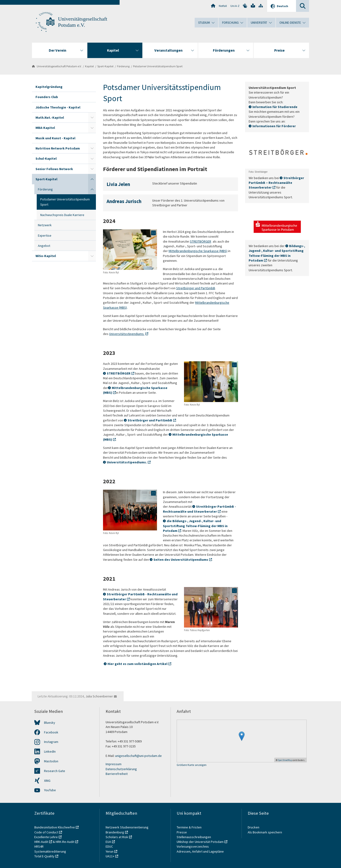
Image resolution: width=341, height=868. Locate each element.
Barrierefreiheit (117, 774)
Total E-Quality (44, 856)
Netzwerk (45, 225)
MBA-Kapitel (45, 128)
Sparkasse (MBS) (215, 251)
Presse (182, 832)
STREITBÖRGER (201, 241)
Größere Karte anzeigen (192, 765)
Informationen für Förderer (274, 126)
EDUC (109, 846)
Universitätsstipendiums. (127, 334)
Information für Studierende (275, 107)
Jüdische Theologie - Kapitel (58, 107)
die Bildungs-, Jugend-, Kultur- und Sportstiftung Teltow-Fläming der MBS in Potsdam (195, 526)
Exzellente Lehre (46, 837)
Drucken (254, 827)
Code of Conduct (46, 832)
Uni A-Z (235, 6)
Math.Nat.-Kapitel (50, 118)
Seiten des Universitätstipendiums (181, 560)
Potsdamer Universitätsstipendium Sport (158, 66)
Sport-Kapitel (105, 66)
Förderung (123, 66)
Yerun (110, 851)
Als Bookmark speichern (265, 832)
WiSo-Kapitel (46, 256)
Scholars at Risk (117, 837)
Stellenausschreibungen (194, 837)
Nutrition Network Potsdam (58, 148)
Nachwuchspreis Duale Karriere (62, 215)
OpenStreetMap (285, 760)
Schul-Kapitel (46, 158)
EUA (108, 842)
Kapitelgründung (49, 87)
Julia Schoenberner (99, 696)
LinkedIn (50, 751)
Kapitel (89, 66)
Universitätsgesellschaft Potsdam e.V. (59, 66)
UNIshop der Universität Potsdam (200, 842)
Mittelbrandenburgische (186, 251)
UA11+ (110, 856)
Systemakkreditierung (50, 851)
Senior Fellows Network (54, 169)
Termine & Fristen (189, 827)
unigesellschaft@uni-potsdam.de (138, 756)
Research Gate (55, 771)
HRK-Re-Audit (65, 842)
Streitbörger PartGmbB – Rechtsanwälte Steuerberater (276, 183)
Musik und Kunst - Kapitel (55, 138)
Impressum (114, 764)
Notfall (223, 6)
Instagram (51, 742)
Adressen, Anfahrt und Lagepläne (200, 851)
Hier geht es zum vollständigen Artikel (137, 664)
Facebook (51, 732)
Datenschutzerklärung (121, 769)
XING (47, 781)
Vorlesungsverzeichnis (193, 846)
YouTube (50, 790)
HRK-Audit (41, 842)
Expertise (45, 235)
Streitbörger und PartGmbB (196, 288)
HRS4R (39, 846)
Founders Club (47, 97)
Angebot (44, 246)
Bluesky (50, 723)
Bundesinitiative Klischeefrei (55, 827)
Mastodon (51, 761)
